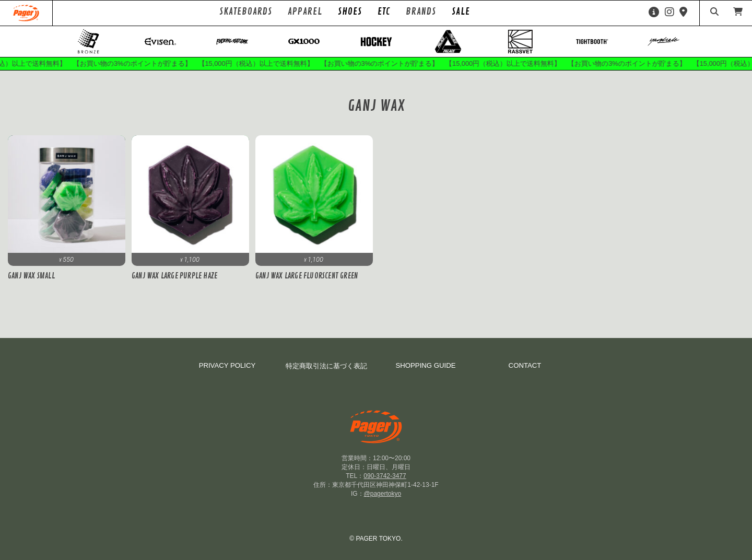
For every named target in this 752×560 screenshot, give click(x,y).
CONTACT (525, 366)
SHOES (350, 11)
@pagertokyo (383, 495)
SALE (461, 11)
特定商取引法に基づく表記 (326, 367)
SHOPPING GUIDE (425, 366)
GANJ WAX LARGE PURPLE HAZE (174, 277)
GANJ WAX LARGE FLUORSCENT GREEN (307, 277)
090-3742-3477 (385, 477)
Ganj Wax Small (31, 277)
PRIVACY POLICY (227, 366)
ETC (384, 11)
